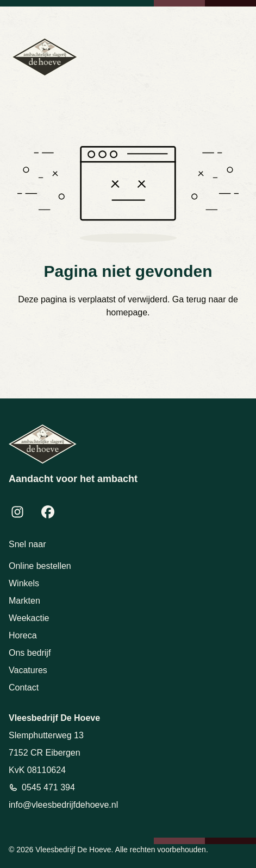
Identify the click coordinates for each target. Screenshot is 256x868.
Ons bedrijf (30, 653)
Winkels (24, 583)
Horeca (23, 635)
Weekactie (29, 618)
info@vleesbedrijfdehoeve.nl (63, 805)
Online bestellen (40, 566)
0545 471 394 (48, 787)
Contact (24, 688)
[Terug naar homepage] (45, 57)
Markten (24, 601)
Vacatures (28, 670)
